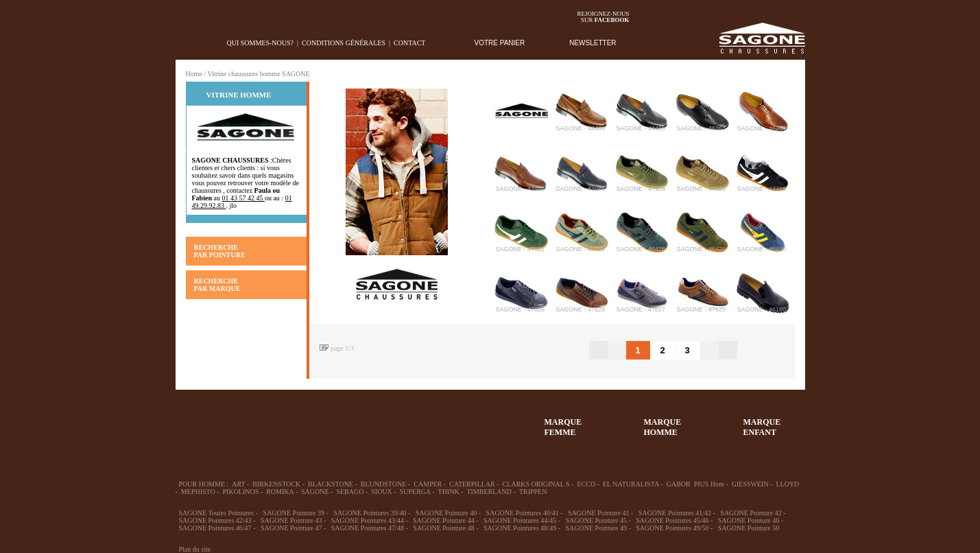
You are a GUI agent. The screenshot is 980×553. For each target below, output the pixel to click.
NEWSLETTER (593, 43)
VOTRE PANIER (500, 43)
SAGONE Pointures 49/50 (672, 528)
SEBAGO (350, 492)
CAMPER (428, 484)
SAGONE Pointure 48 (443, 528)
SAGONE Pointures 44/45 (520, 520)
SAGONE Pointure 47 (291, 528)
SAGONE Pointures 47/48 (368, 528)
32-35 (200, 421)
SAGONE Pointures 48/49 (520, 528)
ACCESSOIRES (450, 421)
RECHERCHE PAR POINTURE (220, 251)
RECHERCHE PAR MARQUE (217, 285)
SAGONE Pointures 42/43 (215, 520)
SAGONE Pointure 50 (749, 528)
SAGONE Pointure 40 (446, 513)
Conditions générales (344, 43)
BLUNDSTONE (383, 484)
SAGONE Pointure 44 (443, 520)
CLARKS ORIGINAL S (536, 484)
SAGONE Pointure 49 (596, 528)
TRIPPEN (533, 492)
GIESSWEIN (750, 484)
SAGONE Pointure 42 (751, 513)
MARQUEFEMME (563, 427)
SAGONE (315, 492)
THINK (449, 492)
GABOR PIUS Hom (695, 484)
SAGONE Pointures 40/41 (523, 513)
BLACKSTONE (331, 484)
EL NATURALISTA (631, 484)
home (186, 43)
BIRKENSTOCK (276, 484)
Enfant (350, 421)
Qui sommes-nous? (261, 43)
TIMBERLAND (489, 492)
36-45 (250, 421)
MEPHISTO (198, 492)
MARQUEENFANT (762, 427)
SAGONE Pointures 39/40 (370, 513)
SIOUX (382, 492)
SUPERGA (415, 492)
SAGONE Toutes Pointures (217, 513)
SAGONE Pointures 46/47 (215, 528)
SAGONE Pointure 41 (598, 513)
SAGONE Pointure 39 (294, 513)
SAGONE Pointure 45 (596, 520)
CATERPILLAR (472, 484)
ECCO (586, 484)
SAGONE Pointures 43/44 (368, 520)
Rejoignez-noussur (603, 17)
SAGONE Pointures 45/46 (672, 520)
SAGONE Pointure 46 (749, 520)
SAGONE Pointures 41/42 (675, 513)
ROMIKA (280, 492)
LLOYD (787, 484)
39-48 (300, 421)
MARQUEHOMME (663, 427)
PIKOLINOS (241, 492)
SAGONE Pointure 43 (291, 520)
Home (194, 74)
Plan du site (195, 549)
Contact (409, 43)
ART (238, 484)
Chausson (400, 421)
